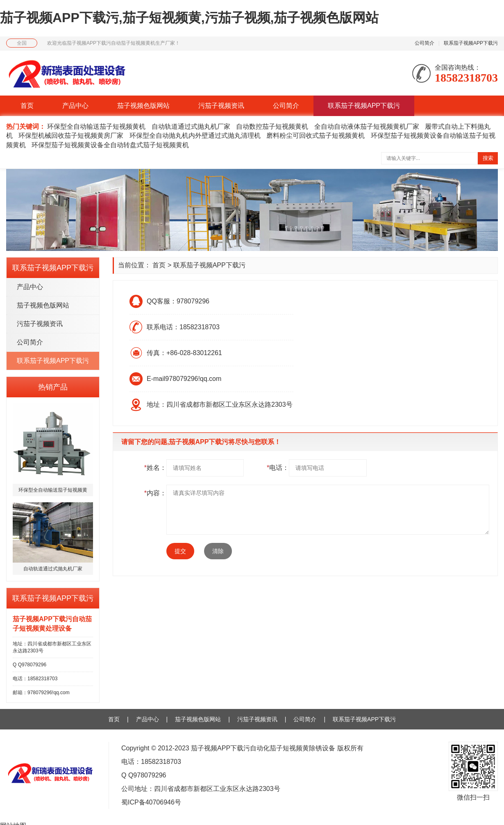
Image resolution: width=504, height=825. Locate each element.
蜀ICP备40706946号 (151, 802)
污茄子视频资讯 (221, 106)
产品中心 (75, 106)
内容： (155, 493)
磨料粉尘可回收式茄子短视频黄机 (316, 136)
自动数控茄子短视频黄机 (272, 126)
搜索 (488, 158)
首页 (27, 106)
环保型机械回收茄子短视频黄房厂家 (71, 136)
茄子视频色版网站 (143, 106)
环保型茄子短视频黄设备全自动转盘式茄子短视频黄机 (110, 145)
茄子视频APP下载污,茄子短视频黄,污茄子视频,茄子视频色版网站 (189, 18)
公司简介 (425, 43)
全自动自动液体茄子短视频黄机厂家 (367, 126)
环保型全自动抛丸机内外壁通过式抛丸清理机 (195, 136)
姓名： (155, 468)
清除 (218, 551)
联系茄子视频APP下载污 (471, 43)
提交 (180, 551)
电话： (278, 468)
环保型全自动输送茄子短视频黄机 (96, 126)
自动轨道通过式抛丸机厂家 (191, 126)
